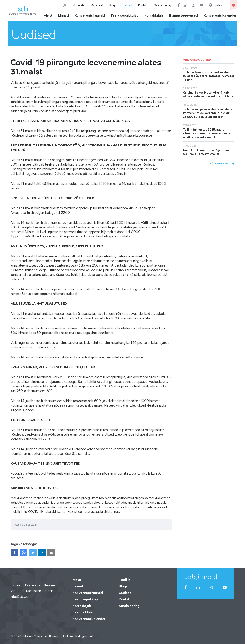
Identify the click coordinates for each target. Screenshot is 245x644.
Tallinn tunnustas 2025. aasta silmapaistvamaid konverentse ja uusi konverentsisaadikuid (207, 133)
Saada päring (162, 5)
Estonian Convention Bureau (40, 636)
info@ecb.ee (19, 597)
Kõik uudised (220, 164)
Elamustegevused (183, 15)
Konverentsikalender (220, 15)
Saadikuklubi (83, 612)
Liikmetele (78, 5)
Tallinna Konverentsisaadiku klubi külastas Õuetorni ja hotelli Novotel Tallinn (208, 76)
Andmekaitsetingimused (78, 636)
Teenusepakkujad (125, 15)
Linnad (63, 15)
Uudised (127, 5)
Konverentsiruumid (90, 15)
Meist (48, 15)
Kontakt (143, 5)
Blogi (112, 5)
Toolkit (124, 580)
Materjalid (97, 5)
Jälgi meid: (202, 577)
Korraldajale (154, 15)
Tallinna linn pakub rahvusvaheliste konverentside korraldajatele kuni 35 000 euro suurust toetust (208, 113)
